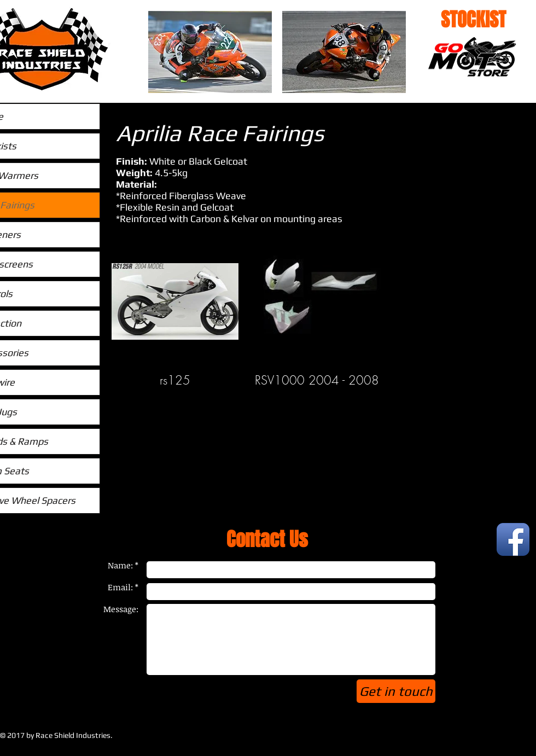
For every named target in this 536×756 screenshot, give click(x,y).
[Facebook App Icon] (513, 539)
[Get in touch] (396, 691)
